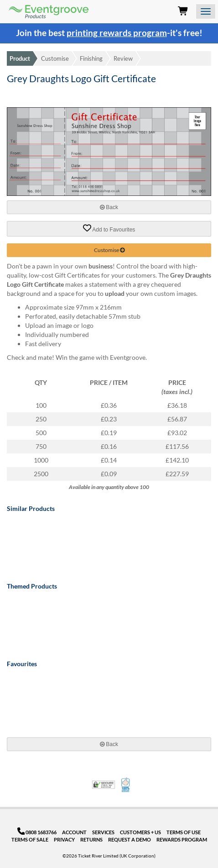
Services (103, 832)
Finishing (91, 58)
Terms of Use (184, 832)
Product (20, 58)
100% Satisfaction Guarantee (126, 785)
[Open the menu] (206, 11)
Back (109, 207)
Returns (91, 839)
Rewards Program (182, 839)
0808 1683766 (37, 832)
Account (74, 832)
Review (123, 58)
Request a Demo (130, 839)
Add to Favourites (109, 228)
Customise (55, 58)
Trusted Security (104, 785)
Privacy (64, 839)
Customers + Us (140, 832)
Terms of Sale (30, 839)
